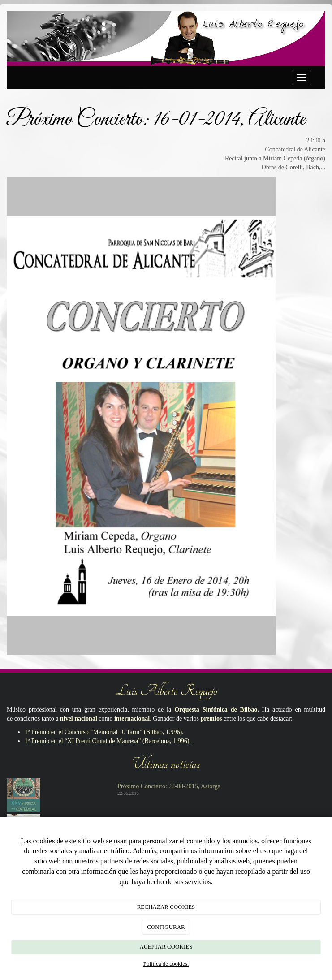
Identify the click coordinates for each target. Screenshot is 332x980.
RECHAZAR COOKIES (166, 907)
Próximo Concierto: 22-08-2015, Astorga (169, 786)
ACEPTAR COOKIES (166, 947)
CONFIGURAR (166, 927)
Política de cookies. (166, 964)
